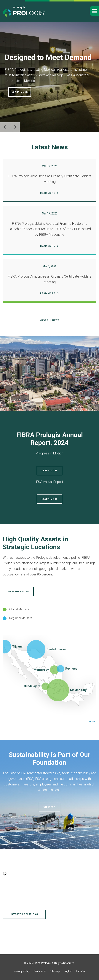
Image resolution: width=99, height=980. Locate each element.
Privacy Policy (22, 971)
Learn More (20, 92)
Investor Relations (24, 914)
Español (81, 971)
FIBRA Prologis (42, 963)
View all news (49, 320)
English (68, 971)
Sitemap (55, 971)
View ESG (49, 807)
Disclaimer (40, 971)
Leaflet (92, 721)
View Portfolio (18, 592)
